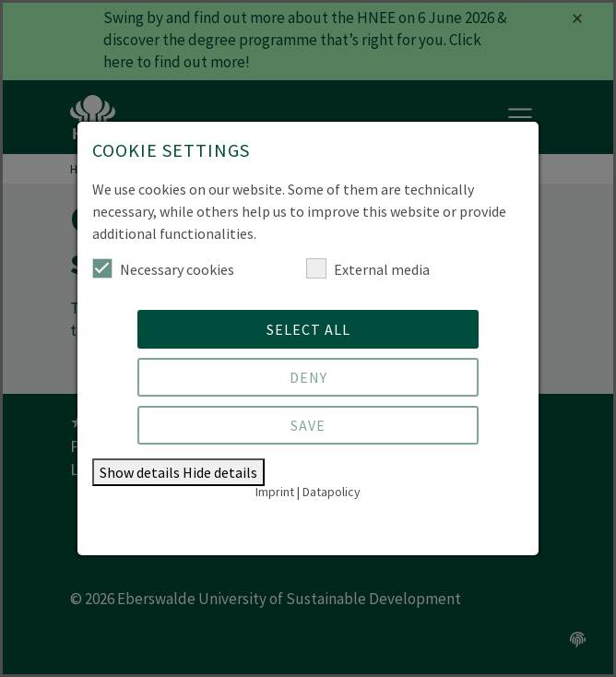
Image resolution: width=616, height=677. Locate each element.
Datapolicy (332, 492)
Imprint (275, 492)
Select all (308, 329)
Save (308, 425)
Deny (308, 377)
